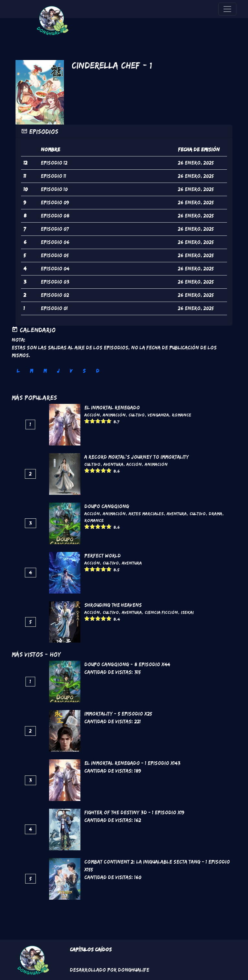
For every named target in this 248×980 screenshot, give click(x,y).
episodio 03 (55, 282)
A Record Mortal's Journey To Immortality (137, 457)
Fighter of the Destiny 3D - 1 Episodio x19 (134, 812)
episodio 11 (53, 176)
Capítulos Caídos (91, 950)
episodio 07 (55, 229)
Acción (92, 415)
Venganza (158, 415)
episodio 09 (55, 202)
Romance (181, 415)
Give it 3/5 (98, 421)
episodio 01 (54, 308)
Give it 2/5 (93, 421)
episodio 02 (55, 295)
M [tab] (31, 371)
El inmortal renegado (112, 408)
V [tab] (71, 371)
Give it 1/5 (87, 421)
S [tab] (84, 371)
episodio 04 (55, 269)
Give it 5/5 (109, 421)
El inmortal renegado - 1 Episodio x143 (132, 763)
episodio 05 (55, 255)
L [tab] (18, 371)
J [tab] (58, 371)
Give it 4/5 (103, 421)
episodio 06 (55, 242)
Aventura (113, 464)
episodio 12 (54, 163)
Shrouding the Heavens (113, 605)
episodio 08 (55, 216)
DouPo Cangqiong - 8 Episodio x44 (127, 664)
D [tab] (98, 371)
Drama (215, 514)
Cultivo (137, 415)
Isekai (187, 612)
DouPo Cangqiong (107, 506)
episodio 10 (54, 189)
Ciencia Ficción (161, 612)
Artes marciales (146, 514)
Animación (114, 415)
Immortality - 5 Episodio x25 (118, 714)
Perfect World (103, 556)
